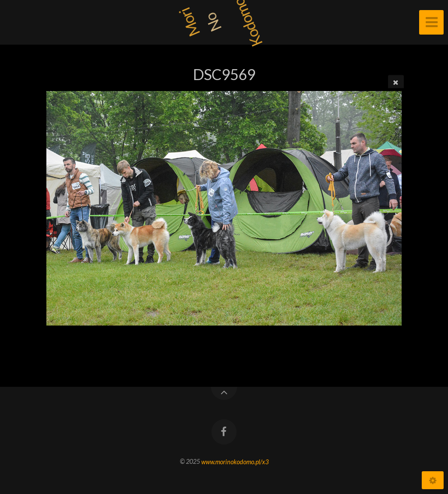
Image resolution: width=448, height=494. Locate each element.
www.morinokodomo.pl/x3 (235, 461)
